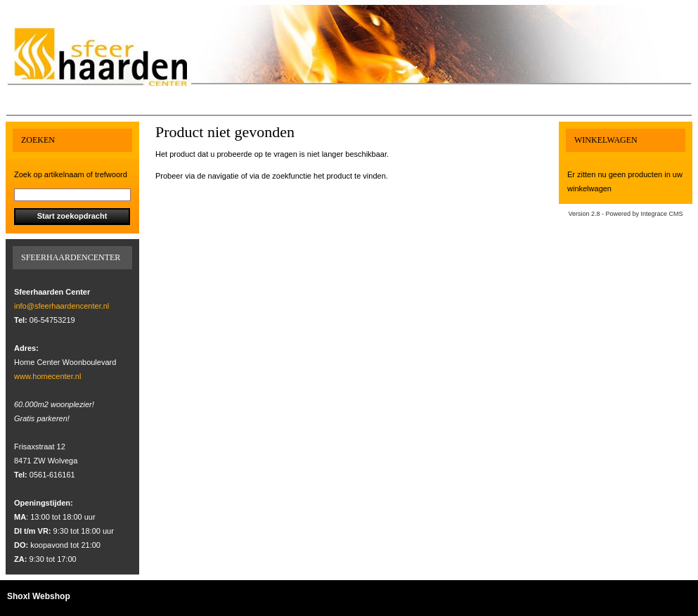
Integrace (654, 214)
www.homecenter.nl (47, 376)
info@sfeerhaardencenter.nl (62, 306)
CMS (676, 214)
